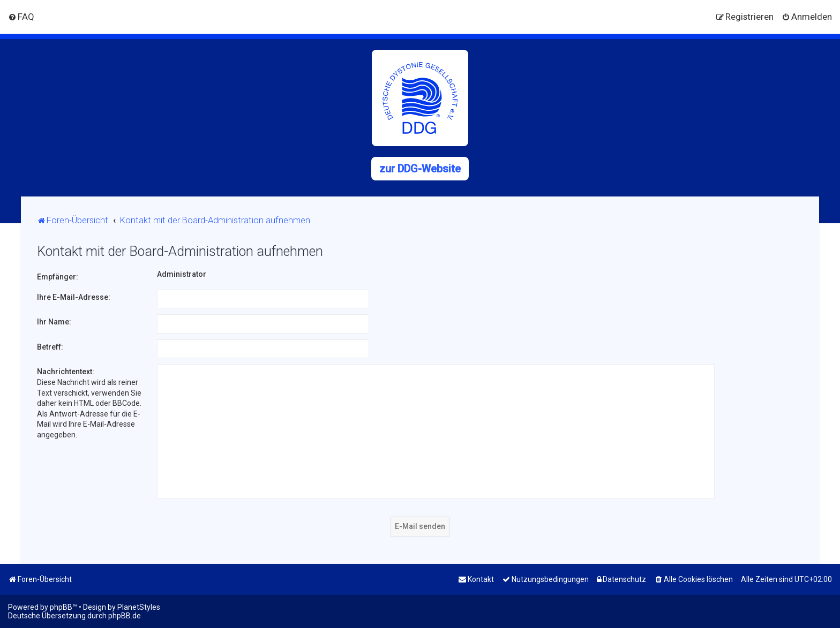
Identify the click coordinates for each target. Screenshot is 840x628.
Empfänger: (58, 277)
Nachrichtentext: (66, 372)
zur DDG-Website (420, 169)
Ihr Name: (54, 322)
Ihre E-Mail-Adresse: (74, 297)
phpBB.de (125, 616)
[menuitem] (21, 17)
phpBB (61, 607)
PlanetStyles (139, 607)
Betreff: (50, 347)
